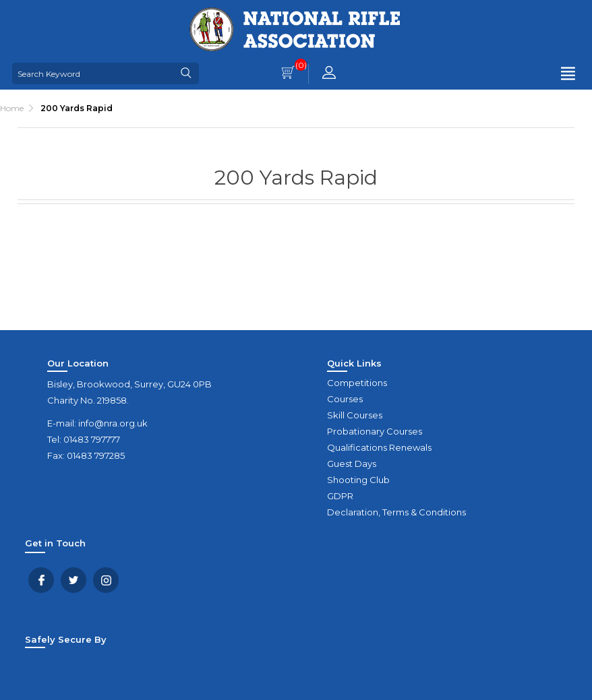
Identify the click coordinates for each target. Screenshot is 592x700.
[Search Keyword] (93, 73)
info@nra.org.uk (113, 423)
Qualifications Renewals (379, 447)
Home (12, 108)
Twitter (73, 580)
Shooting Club (358, 480)
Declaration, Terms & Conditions (396, 512)
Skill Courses (355, 415)
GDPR (340, 496)
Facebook (41, 580)
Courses (345, 399)
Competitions (357, 383)
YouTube (106, 580)
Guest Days (352, 464)
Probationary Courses (375, 431)
